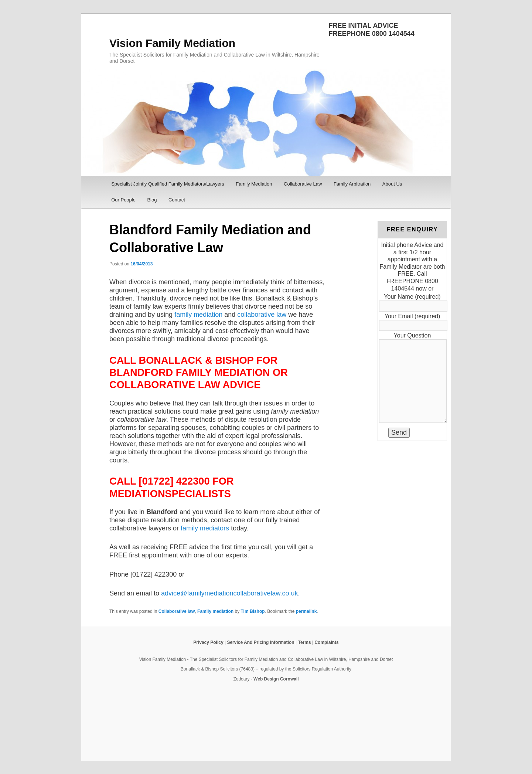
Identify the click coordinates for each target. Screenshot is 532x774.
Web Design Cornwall (276, 679)
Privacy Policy (208, 642)
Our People (123, 200)
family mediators (205, 528)
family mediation (198, 315)
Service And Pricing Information (260, 642)
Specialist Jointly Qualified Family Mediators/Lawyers (168, 184)
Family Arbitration (352, 184)
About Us (392, 184)
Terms (304, 642)
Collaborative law (177, 611)
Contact (177, 200)
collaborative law (262, 315)
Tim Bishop (253, 611)
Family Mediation (254, 184)
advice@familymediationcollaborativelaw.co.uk (229, 593)
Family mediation (215, 611)
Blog (152, 200)
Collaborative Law (303, 184)
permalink (306, 611)
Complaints (326, 642)
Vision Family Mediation (172, 43)
